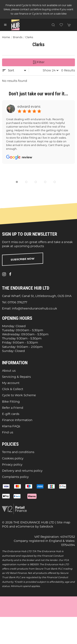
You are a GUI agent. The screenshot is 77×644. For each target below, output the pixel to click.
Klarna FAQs (11, 426)
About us (9, 371)
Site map (64, 522)
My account (11, 383)
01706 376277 (17, 302)
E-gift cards (11, 414)
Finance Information (17, 420)
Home (6, 37)
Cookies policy (13, 458)
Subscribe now (23, 259)
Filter (39, 62)
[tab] (17, 182)
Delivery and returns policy (22, 471)
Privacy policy (12, 465)
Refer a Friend (13, 408)
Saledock (46, 526)
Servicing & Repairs (16, 377)
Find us (8, 432)
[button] (5, 25)
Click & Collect (13, 389)
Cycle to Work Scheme (19, 395)
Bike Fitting (11, 401)
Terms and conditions (18, 452)
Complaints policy (15, 477)
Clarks (29, 37)
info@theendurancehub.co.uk (34, 308)
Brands (18, 37)
